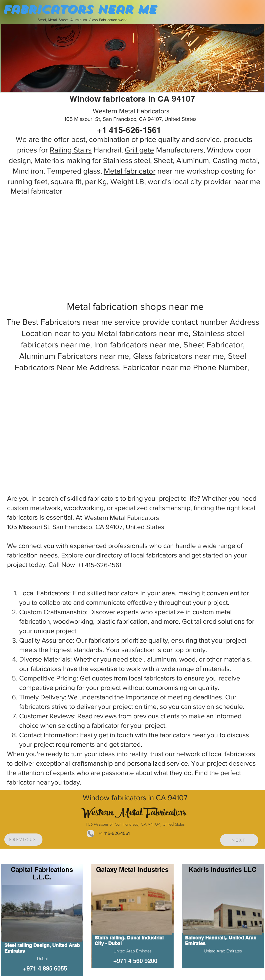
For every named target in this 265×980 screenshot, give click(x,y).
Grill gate (139, 150)
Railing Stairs (71, 150)
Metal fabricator (130, 171)
